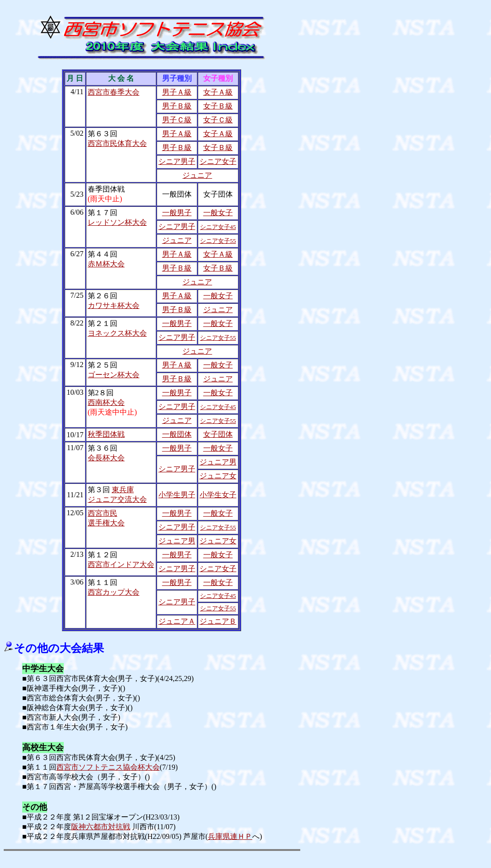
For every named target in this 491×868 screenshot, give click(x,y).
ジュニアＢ (218, 621)
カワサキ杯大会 (114, 305)
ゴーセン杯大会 (114, 375)
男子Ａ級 (177, 92)
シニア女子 (218, 161)
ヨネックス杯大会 (117, 333)
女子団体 (218, 434)
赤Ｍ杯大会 (106, 264)
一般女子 (218, 213)
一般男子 (177, 213)
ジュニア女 (218, 476)
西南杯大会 (106, 402)
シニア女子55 (218, 241)
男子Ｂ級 (177, 106)
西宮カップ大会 (114, 592)
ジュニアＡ (177, 621)
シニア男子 (177, 161)
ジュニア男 (218, 462)
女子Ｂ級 (218, 106)
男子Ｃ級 (177, 120)
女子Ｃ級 (218, 120)
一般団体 (177, 434)
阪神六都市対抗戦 (101, 827)
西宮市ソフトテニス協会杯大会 (108, 767)
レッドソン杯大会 (117, 222)
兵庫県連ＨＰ (230, 836)
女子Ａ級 (218, 92)
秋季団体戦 (106, 434)
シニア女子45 (218, 227)
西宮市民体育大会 (117, 143)
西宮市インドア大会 (121, 564)
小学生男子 (177, 495)
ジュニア (197, 175)
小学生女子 (218, 495)
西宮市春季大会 (114, 92)
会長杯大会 (106, 458)
